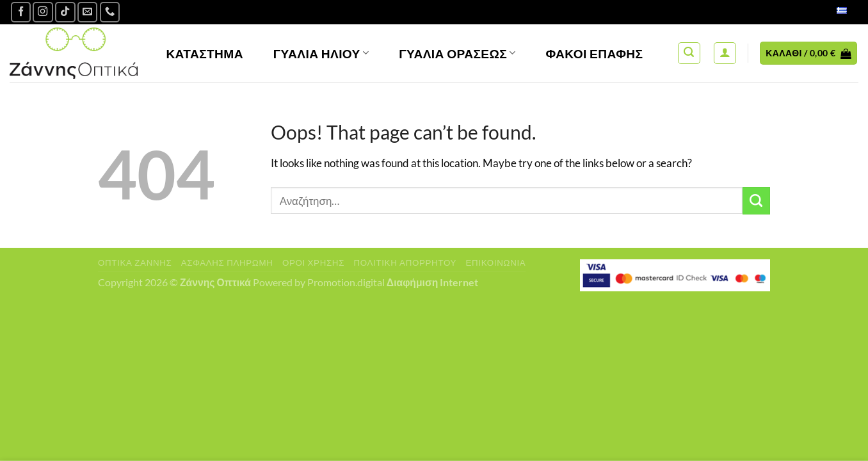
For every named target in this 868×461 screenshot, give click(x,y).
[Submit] (756, 201)
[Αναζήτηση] (689, 53)
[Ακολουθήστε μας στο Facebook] (21, 12)
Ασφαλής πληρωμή (227, 263)
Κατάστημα (205, 53)
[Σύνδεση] (725, 53)
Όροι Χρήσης (313, 263)
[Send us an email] (88, 12)
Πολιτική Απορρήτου (405, 263)
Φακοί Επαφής (595, 53)
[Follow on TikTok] (65, 12)
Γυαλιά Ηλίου (321, 53)
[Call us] (110, 12)
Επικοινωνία (495, 263)
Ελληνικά (828, 12)
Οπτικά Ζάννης (135, 263)
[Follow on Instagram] (43, 12)
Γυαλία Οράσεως (457, 53)
